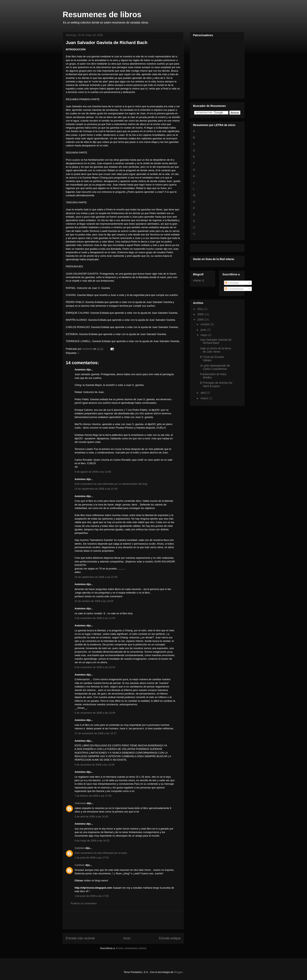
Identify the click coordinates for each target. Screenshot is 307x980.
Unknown (80, 803)
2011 (201, 309)
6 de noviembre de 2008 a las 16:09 (95, 713)
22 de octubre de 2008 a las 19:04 (94, 601)
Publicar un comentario (84, 903)
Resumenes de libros (102, 14)
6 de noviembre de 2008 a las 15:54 (95, 667)
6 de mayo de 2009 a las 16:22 (92, 841)
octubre (205, 324)
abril (203, 393)
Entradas (232, 283)
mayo (204, 335)
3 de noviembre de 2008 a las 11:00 (95, 618)
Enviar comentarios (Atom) (131, 948)
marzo (205, 398)
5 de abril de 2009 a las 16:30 (91, 817)
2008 (201, 320)
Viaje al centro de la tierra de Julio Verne (215, 350)
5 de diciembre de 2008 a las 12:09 (94, 765)
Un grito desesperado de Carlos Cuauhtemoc (215, 367)
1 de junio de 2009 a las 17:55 (92, 896)
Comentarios (234, 289)
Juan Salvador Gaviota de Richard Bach (216, 341)
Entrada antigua (170, 938)
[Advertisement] (123, 920)
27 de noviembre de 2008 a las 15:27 (96, 733)
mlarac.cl (199, 280)
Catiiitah (80, 848)
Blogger (178, 972)
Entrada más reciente (80, 938)
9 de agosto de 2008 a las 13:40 (93, 472)
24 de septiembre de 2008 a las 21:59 (96, 489)
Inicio (127, 938)
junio (204, 330)
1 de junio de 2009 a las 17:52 (92, 858)
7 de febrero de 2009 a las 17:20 (93, 796)
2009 (201, 314)
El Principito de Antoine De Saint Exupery (216, 384)
